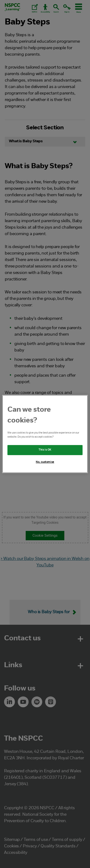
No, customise (45, 462)
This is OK (45, 450)
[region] (45, 434)
